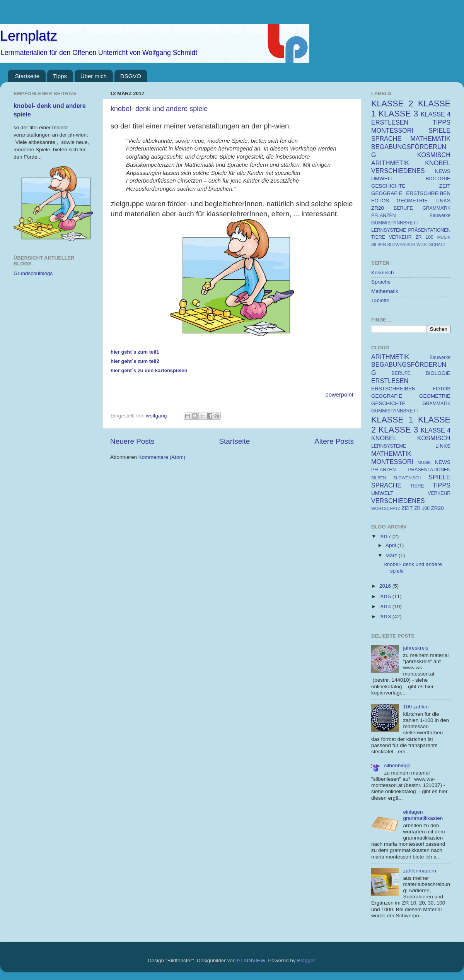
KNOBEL (438, 163)
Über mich (94, 76)
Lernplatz (29, 36)
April (391, 545)
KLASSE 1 (392, 420)
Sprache (381, 282)
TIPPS (441, 122)
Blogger (306, 960)
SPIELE (439, 130)
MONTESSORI (392, 130)
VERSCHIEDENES (398, 171)
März (392, 555)
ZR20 (378, 208)
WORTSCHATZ (431, 245)
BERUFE (403, 208)
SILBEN (379, 245)
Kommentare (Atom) (162, 457)
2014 (386, 606)
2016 (386, 586)
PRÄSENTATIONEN (429, 230)
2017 (386, 536)
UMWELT (382, 179)
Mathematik (385, 291)
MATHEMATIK (430, 139)
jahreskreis (415, 648)
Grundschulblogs (33, 273)
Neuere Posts (132, 441)
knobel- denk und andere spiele (159, 109)
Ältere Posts (334, 441)
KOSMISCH (434, 155)
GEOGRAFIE (387, 193)
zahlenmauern (420, 871)
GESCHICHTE (388, 186)
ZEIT (445, 186)
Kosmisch (383, 273)
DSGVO (131, 76)
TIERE (378, 237)
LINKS (443, 201)
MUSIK (444, 237)
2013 (386, 617)
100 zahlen (416, 707)
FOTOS (380, 201)
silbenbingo (397, 765)
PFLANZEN (383, 215)
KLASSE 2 (392, 103)
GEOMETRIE (412, 201)
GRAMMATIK (436, 208)
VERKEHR (400, 237)
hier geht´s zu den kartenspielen (149, 370)
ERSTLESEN (390, 122)
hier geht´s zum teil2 (135, 361)
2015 (386, 596)
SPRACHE (386, 139)
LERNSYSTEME (389, 230)
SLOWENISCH (401, 245)
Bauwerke (440, 215)
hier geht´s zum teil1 (135, 352)
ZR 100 (424, 237)
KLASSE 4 (436, 114)
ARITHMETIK (390, 163)
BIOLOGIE (438, 179)
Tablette (380, 300)
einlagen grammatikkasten (423, 815)
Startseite (27, 76)
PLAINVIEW (251, 960)
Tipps (60, 76)
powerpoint (339, 395)
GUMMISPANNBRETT (395, 223)
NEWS (443, 171)
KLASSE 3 (398, 114)
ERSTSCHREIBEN (428, 193)
